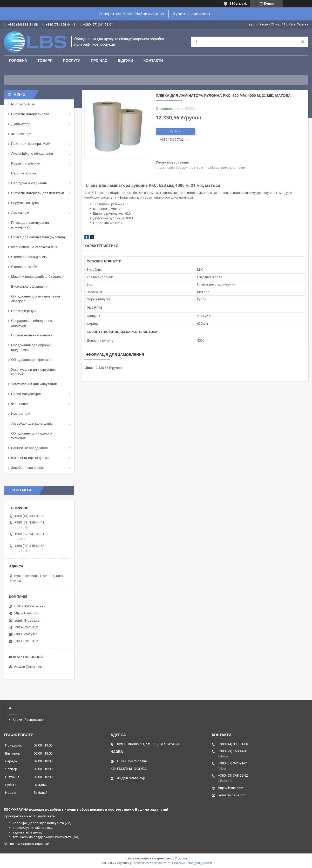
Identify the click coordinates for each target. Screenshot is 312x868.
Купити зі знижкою (191, 14)
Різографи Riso (23, 104)
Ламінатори (20, 213)
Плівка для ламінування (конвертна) (30, 225)
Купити (175, 131)
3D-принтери (21, 134)
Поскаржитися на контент (151, 863)
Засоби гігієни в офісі (28, 468)
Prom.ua (181, 858)
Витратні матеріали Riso (30, 114)
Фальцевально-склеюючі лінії (34, 247)
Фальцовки (20, 404)
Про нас (99, 60)
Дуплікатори (21, 124)
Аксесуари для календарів (32, 423)
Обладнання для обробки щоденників (31, 347)
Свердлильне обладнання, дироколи (32, 323)
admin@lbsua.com (28, 621)
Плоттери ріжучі (24, 311)
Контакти (153, 60)
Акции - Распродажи (28, 720)
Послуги (72, 60)
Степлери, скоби (24, 267)
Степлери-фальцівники (29, 257)
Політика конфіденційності (192, 863)
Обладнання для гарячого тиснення (31, 436)
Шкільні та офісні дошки (30, 458)
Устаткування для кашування (34, 384)
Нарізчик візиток (24, 173)
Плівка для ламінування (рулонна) (38, 237)
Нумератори (21, 414)
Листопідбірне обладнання (32, 154)
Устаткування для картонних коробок (33, 372)
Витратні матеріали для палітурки (38, 193)
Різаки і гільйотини (26, 163)
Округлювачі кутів (25, 203)
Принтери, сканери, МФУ (31, 144)
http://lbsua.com (27, 613)
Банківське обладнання (29, 448)
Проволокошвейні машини (32, 335)
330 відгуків (239, 4)
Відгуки (126, 60)
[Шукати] (303, 42)
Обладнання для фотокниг (32, 360)
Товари (45, 60)
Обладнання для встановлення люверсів (36, 299)
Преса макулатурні (26, 394)
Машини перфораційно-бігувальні (38, 277)
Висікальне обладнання (30, 286)
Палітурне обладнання (29, 183)
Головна (18, 60)
